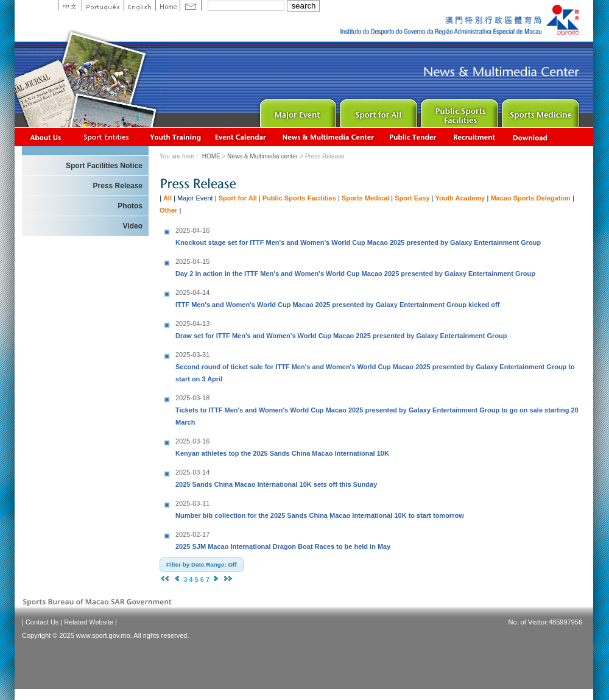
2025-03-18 (192, 398)
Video (133, 226)
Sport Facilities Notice (104, 166)
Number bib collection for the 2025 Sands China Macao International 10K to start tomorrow (320, 508)
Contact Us (42, 622)
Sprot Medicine (539, 111)
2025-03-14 (192, 472)
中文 (70, 5)
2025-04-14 (192, 292)
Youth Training (176, 137)
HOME (211, 156)
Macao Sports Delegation (530, 198)
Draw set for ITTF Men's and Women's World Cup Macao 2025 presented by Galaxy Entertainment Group (341, 328)
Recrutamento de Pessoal (475, 137)
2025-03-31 (192, 355)
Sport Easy (412, 198)
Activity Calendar (241, 137)
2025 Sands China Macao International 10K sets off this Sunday (276, 477)
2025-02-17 (192, 534)
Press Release (118, 186)
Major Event (296, 111)
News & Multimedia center (328, 137)
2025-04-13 (192, 323)
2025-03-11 (192, 503)
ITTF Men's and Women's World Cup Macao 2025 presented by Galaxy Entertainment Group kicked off (337, 297)
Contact (191, 5)
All (167, 198)
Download (531, 137)
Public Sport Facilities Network (458, 111)
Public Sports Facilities (299, 198)
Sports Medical (365, 198)
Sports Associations (106, 137)
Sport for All (377, 111)
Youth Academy (460, 198)
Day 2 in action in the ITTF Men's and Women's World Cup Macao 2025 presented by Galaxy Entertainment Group (355, 266)
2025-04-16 (192, 230)
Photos (130, 206)
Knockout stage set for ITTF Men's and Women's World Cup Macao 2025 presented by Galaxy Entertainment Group (358, 235)
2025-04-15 (192, 261)
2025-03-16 (192, 441)
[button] (202, 565)
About (46, 137)
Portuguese (103, 5)
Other (168, 210)
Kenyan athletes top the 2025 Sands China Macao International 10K (282, 446)
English (139, 5)
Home (167, 5)
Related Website (89, 622)
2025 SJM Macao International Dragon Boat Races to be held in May (283, 539)
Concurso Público (414, 137)
